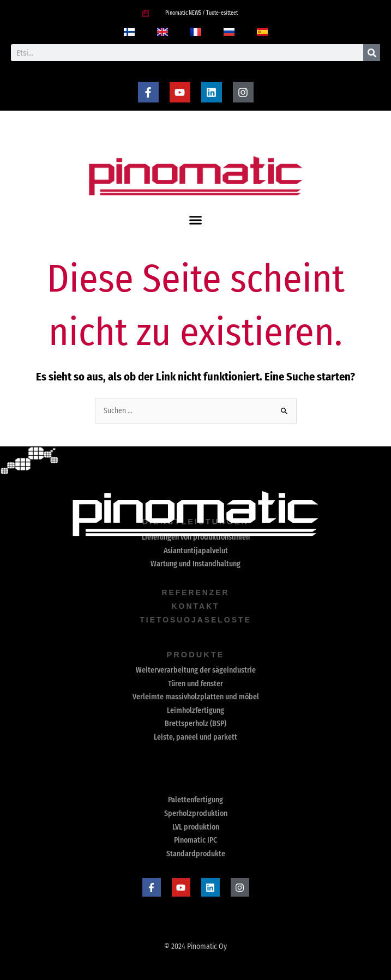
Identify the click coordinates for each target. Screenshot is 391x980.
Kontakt (195, 606)
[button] (196, 220)
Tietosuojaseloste (196, 619)
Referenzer (195, 592)
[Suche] (372, 53)
